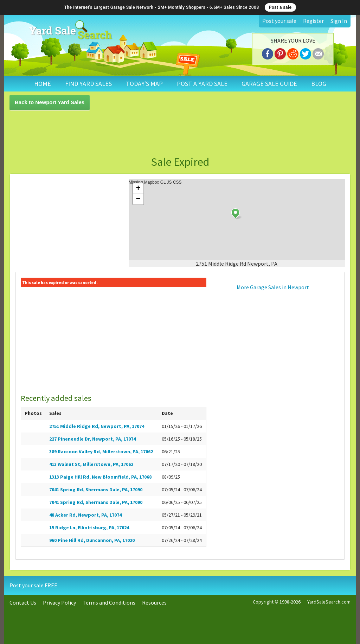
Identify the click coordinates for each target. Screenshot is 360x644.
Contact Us (23, 602)
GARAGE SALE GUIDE (269, 84)
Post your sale (279, 21)
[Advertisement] (180, 133)
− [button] (138, 199)
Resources (154, 602)
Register (313, 21)
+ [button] (138, 189)
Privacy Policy (59, 602)
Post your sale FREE (33, 585)
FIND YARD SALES (88, 84)
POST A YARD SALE (202, 84)
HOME (43, 84)
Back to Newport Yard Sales (50, 102)
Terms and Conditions (109, 602)
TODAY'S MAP (144, 84)
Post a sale (280, 7)
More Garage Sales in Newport (273, 287)
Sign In (339, 21)
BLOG (319, 84)
